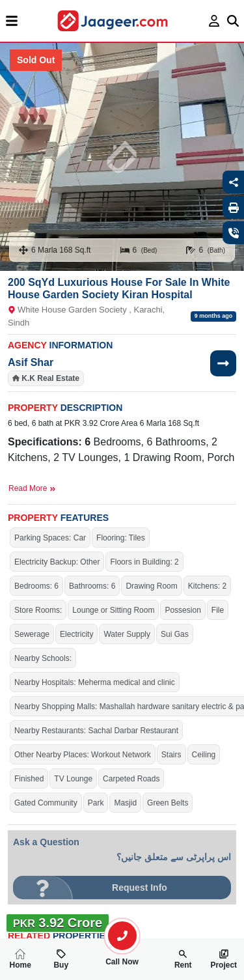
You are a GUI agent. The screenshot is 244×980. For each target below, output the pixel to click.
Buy (61, 959)
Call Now (122, 957)
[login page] (214, 21)
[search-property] (122, 936)
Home (20, 959)
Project (224, 959)
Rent (183, 959)
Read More (32, 488)
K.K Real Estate (50, 378)
